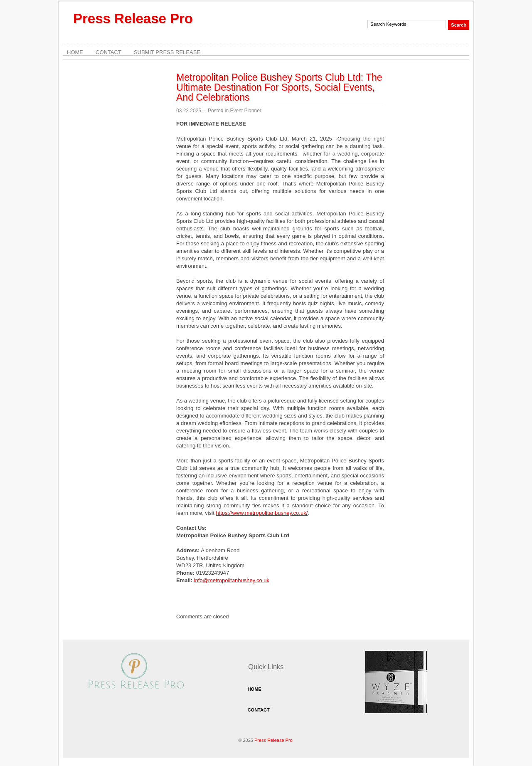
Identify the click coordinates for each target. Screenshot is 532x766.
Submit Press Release (167, 52)
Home (75, 52)
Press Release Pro (133, 19)
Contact (108, 52)
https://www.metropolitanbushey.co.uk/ (262, 513)
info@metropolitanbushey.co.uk (232, 580)
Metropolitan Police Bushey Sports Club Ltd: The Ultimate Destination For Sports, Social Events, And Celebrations (279, 87)
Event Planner (245, 111)
